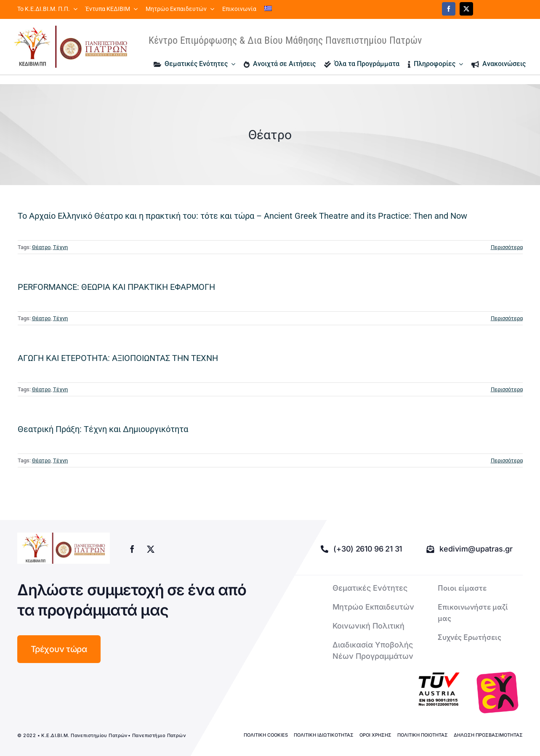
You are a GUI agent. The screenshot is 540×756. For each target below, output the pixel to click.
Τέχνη (60, 247)
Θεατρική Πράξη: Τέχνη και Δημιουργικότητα (103, 429)
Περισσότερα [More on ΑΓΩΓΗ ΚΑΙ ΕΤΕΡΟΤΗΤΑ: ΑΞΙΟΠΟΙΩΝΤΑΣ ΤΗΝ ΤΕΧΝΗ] (507, 389)
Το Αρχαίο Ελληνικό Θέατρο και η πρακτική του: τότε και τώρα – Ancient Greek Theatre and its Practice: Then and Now (242, 216)
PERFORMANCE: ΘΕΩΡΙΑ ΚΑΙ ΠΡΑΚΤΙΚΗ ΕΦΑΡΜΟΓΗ (116, 287)
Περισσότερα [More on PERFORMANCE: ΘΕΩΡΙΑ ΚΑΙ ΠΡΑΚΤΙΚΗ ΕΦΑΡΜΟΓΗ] (507, 318)
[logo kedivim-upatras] (71, 47)
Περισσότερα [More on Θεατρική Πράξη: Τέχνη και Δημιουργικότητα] (507, 460)
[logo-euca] (497, 692)
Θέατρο (41, 247)
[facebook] (449, 9)
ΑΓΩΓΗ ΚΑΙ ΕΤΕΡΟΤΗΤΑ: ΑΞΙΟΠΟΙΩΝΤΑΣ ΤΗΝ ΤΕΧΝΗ (118, 358)
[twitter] (466, 9)
